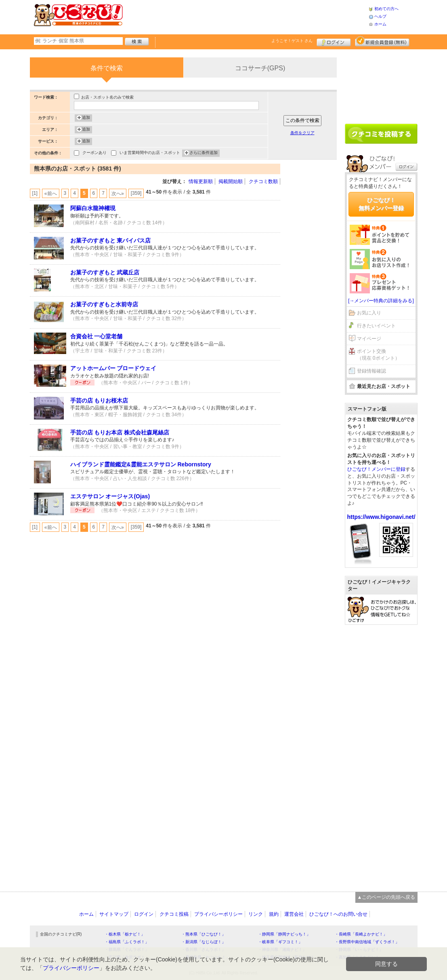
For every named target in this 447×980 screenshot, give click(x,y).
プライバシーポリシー (218, 914)
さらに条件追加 (204, 153)
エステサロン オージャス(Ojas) (110, 496)
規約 (274, 914)
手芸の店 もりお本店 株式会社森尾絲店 (120, 432)
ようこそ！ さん (292, 41)
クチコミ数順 (263, 181)
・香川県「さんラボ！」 (204, 949)
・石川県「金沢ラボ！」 (127, 957)
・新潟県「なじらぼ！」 (204, 942)
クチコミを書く (381, 134)
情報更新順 (201, 181)
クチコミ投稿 (174, 914)
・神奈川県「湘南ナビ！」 (282, 949)
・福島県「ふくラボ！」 (127, 942)
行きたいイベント (376, 326)
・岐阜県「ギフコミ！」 (280, 942)
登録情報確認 (371, 371)
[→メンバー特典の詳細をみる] (381, 301)
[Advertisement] (246, 16)
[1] (35, 193)
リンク (256, 914)
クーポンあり (94, 153)
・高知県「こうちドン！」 (359, 957)
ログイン (334, 41)
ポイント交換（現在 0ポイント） (378, 355)
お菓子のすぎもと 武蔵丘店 (105, 272)
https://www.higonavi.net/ (381, 517)
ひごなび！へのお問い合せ (338, 914)
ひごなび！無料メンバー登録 (381, 204)
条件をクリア (302, 133)
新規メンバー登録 (382, 41)
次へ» (118, 194)
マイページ (369, 339)
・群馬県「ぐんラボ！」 (127, 949)
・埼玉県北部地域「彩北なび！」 (288, 957)
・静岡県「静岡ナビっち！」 (284, 934)
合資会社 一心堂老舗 (97, 336)
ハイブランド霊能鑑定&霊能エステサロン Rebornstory (141, 464)
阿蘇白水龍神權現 (93, 208)
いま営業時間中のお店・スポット (150, 153)
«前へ (51, 194)
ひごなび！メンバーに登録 (376, 469)
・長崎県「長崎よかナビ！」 (361, 934)
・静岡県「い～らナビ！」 (359, 949)
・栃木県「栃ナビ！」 (125, 934)
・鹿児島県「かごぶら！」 (206, 957)
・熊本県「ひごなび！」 (204, 934)
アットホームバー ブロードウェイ (113, 368)
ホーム (380, 24)
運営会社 (294, 914)
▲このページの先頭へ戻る (386, 897)
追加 (86, 118)
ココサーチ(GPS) (260, 68)
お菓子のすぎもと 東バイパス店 (111, 240)
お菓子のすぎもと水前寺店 (104, 304)
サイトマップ (114, 914)
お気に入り (369, 313)
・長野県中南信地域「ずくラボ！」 (367, 942)
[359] (136, 193)
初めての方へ (386, 9)
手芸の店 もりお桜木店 (99, 400)
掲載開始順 (231, 181)
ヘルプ (380, 16)
